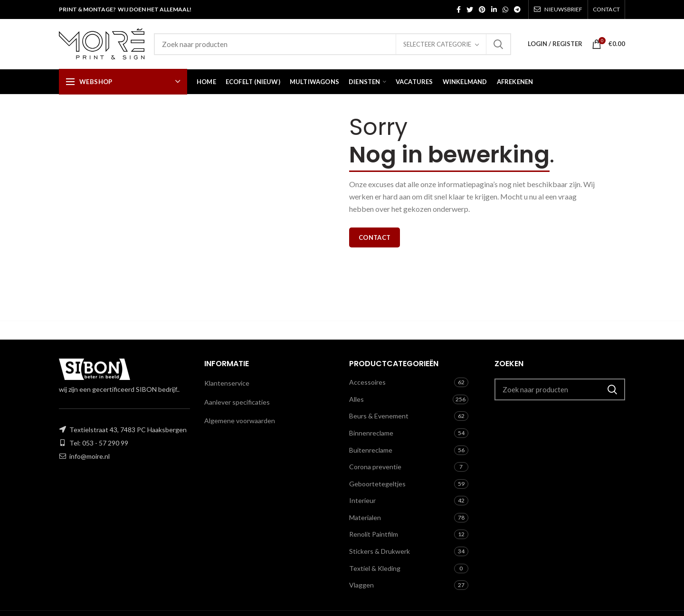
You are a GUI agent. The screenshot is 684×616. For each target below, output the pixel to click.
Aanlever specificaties (237, 402)
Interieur (362, 500)
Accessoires (367, 382)
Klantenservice (227, 383)
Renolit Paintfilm (374, 534)
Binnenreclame (371, 433)
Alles (356, 399)
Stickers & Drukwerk (380, 551)
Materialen (365, 517)
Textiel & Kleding (375, 568)
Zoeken (498, 44)
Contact (375, 237)
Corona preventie (375, 467)
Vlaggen (361, 585)
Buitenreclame (371, 450)
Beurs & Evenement (379, 416)
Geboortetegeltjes (377, 484)
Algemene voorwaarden (240, 421)
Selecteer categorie (437, 44)
